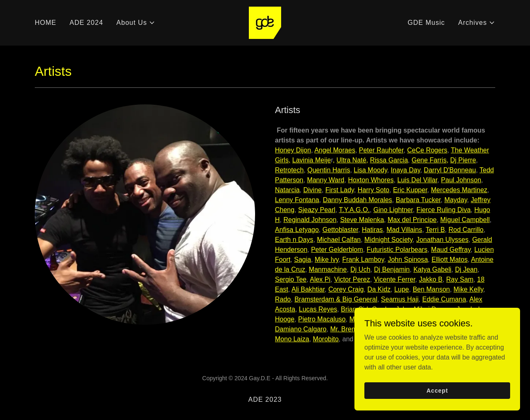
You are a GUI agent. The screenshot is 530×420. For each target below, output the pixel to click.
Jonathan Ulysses (442, 240)
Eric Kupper (410, 190)
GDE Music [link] (426, 23)
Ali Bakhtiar (308, 289)
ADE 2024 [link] (86, 23)
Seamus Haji (400, 299)
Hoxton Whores (371, 180)
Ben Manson (431, 289)
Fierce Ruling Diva (444, 210)
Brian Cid (354, 309)
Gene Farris (429, 160)
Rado (283, 299)
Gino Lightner (393, 210)
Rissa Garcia (389, 160)
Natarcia (287, 190)
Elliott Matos (449, 259)
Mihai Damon (433, 309)
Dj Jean (466, 269)
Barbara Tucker (418, 200)
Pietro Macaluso (322, 319)
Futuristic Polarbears (397, 250)
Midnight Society (388, 240)
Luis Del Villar (418, 180)
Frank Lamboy (363, 259)
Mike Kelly (468, 289)
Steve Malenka (362, 220)
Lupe (402, 289)
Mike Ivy (326, 259)
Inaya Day (406, 170)
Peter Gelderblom (337, 250)
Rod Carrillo (466, 230)
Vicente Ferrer (395, 279)
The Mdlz (469, 319)
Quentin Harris (329, 170)
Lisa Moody (370, 170)
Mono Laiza (292, 339)
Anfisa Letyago (297, 230)
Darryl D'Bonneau (450, 170)
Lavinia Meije (312, 160)
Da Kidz (379, 289)
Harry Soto (373, 190)
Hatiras (372, 230)
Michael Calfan (339, 240)
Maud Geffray (451, 250)
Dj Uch (360, 269)
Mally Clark (366, 319)
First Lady (340, 190)
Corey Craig (346, 289)
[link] (265, 22)
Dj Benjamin (392, 269)
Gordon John (391, 309)
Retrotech (289, 170)
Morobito (326, 339)
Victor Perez (352, 279)
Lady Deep (436, 319)
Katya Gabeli (432, 269)
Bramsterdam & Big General (336, 299)
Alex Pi (320, 279)
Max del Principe (412, 220)
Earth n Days (294, 240)
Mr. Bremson (349, 329)
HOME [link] (46, 23)
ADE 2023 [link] (265, 399)
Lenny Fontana (297, 200)
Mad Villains (405, 230)
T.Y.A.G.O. (354, 210)
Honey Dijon (293, 150)
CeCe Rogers (427, 150)
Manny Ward (325, 180)
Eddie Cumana (444, 299)
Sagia (302, 259)
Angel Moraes (335, 150)
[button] (136, 23)
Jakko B (431, 279)
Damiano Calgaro (301, 329)
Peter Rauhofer (381, 150)
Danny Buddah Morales (358, 200)
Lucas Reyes (318, 309)
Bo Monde (401, 319)
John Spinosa (408, 259)
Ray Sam (460, 279)
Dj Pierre (463, 160)
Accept (437, 407)
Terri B (435, 230)
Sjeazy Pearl (317, 210)
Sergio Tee (291, 279)
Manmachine (328, 269)
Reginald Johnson (310, 220)
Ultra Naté (352, 160)
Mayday (456, 200)
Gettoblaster (340, 230)
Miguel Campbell (465, 220)
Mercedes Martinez (459, 190)
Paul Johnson (461, 180)
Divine (312, 190)
